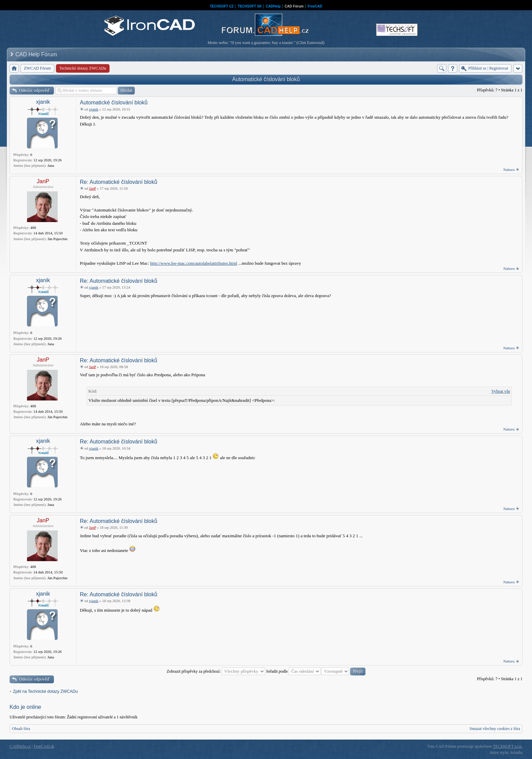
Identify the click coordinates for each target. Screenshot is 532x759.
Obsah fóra (21, 729)
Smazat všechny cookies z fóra (495, 729)
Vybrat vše (501, 391)
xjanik (43, 102)
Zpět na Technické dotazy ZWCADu (45, 691)
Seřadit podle (293, 671)
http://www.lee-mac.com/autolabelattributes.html (194, 263)
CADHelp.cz (20, 746)
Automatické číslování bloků (266, 79)
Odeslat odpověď (34, 90)
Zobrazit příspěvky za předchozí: (216, 671)
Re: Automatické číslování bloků (119, 182)
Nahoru (509, 170)
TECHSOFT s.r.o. (508, 746)
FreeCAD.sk (44, 746)
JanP (43, 181)
